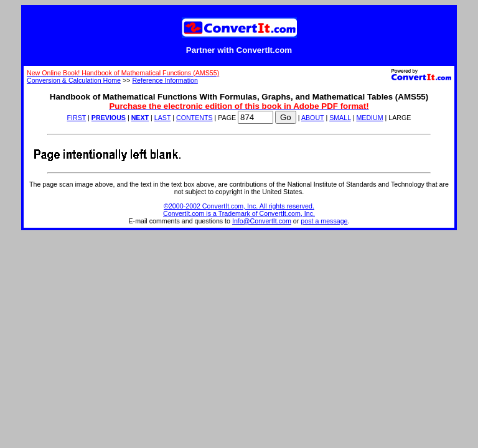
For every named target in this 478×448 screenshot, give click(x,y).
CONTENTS (194, 118)
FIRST (77, 118)
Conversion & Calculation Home (74, 80)
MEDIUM (369, 118)
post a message (324, 221)
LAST (162, 118)
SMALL (340, 118)
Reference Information (165, 80)
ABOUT (313, 118)
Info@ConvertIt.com (262, 221)
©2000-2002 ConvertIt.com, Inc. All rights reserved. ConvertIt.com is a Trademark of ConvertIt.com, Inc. (239, 210)
